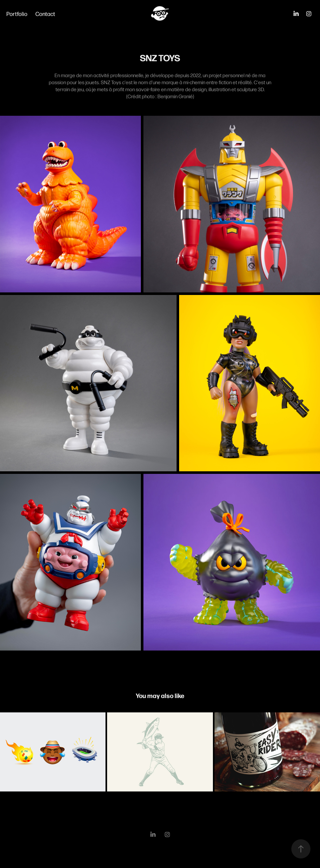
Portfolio (17, 14)
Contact (45, 14)
